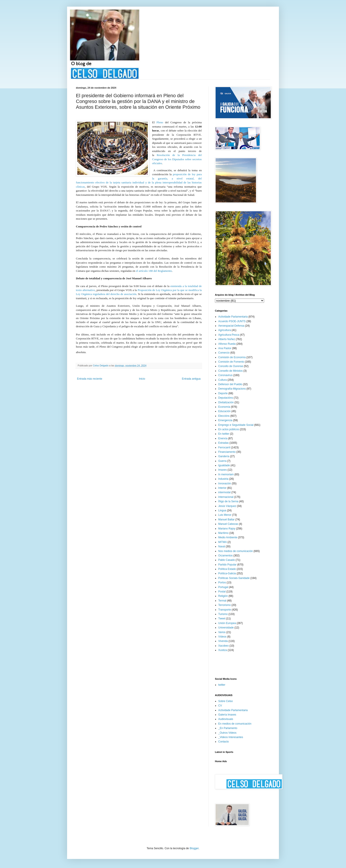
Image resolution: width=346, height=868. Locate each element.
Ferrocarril (224, 447)
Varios (222, 632)
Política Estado (227, 569)
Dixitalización (226, 402)
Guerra (222, 461)
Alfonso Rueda (227, 344)
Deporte (223, 393)
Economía (224, 407)
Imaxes (223, 470)
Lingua (222, 510)
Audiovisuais (226, 719)
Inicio (142, 379)
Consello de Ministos (230, 371)
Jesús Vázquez (227, 506)
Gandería (224, 456)
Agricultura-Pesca (229, 335)
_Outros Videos (227, 733)
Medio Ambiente (228, 537)
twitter (222, 685)
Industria (223, 479)
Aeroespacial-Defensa (231, 326)
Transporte (225, 610)
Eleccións (224, 416)
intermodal (224, 492)
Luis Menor (225, 515)
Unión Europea (227, 623)
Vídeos (222, 637)
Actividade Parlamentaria (233, 317)
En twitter (224, 434)
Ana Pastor (225, 348)
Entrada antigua (191, 379)
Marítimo (223, 533)
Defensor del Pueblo (230, 384)
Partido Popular (227, 565)
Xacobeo (223, 646)
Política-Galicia (227, 573)
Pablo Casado (227, 560)
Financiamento (227, 452)
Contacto (224, 742)
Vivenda (223, 641)
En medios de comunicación (235, 724)
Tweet (222, 619)
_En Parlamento (228, 728)
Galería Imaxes (227, 715)
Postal (222, 592)
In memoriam (226, 474)
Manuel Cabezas (228, 524)
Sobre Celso (226, 701)
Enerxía (223, 438)
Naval (222, 546)
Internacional (226, 497)
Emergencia (225, 420)
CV (220, 706)
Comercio (224, 353)
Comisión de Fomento (231, 362)
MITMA (223, 542)
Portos (222, 582)
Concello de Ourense (231, 366)
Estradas (223, 443)
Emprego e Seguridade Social (236, 425)
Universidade (226, 628)
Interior (222, 488)
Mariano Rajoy (227, 529)
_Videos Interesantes (231, 737)
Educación (224, 411)
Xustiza (223, 650)
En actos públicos (229, 429)
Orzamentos (225, 556)
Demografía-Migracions (232, 389)
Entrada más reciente (90, 379)
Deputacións (226, 398)
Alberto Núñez (227, 339)
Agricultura (225, 330)
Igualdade (224, 465)
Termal (222, 601)
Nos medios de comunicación (236, 551)
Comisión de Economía (232, 357)
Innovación (225, 483)
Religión (223, 596)
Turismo (223, 614)
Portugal (223, 587)
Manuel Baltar (226, 520)
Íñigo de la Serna (228, 501)
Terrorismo (225, 605)
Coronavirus (225, 375)
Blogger (194, 848)
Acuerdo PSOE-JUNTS (232, 321)
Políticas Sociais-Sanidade (234, 578)
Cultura (223, 380)
